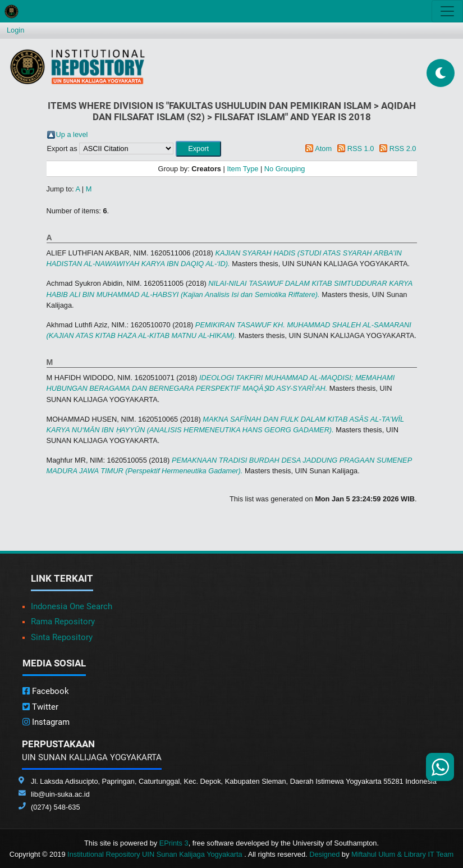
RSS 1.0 (361, 149)
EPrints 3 (174, 843)
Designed (324, 854)
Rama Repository (63, 622)
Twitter (40, 707)
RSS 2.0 (403, 149)
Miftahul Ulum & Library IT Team (402, 854)
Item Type (242, 169)
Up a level (72, 134)
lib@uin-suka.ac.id (60, 794)
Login (15, 30)
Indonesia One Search (72, 606)
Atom (323, 149)
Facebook (46, 691)
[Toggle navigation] (447, 11)
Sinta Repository (62, 637)
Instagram (46, 722)
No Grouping (285, 169)
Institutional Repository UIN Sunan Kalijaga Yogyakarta (156, 854)
